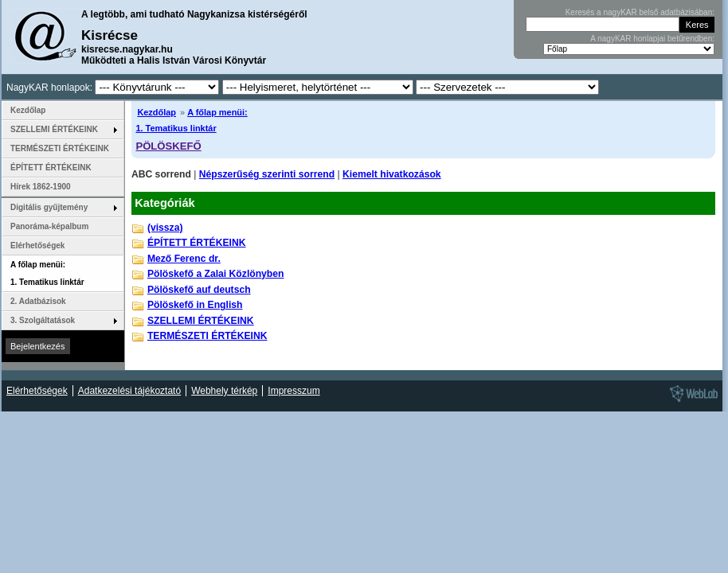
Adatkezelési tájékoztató (129, 391)
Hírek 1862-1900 (41, 187)
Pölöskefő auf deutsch (199, 290)
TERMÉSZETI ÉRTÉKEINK (207, 336)
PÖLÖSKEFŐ (168, 146)
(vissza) (165, 228)
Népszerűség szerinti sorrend (267, 174)
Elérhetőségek (37, 246)
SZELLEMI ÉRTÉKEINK (201, 321)
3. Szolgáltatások (43, 320)
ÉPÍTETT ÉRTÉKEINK (197, 243)
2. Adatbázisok (38, 301)
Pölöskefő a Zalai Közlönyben (216, 274)
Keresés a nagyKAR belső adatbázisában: (640, 12)
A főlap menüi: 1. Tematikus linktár (47, 273)
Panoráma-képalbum (49, 226)
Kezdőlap (157, 112)
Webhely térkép (224, 391)
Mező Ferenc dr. (184, 259)
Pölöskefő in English (195, 305)
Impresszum (294, 391)
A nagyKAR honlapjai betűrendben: (652, 39)
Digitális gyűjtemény (49, 207)
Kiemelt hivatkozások (392, 174)
